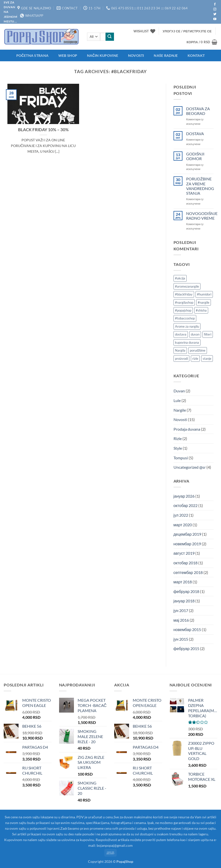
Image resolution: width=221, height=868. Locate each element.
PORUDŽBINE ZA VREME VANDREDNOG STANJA (200, 186)
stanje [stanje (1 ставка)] (207, 359)
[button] (187, 31)
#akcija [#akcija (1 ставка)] (180, 278)
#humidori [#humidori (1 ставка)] (204, 294)
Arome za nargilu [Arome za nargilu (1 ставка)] (187, 326)
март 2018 (183, 582)
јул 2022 (181, 515)
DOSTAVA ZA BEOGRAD (198, 111)
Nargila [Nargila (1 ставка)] (180, 350)
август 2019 (184, 553)
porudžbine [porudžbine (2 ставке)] (198, 350)
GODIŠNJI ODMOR (195, 156)
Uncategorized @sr (190, 467)
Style (178, 448)
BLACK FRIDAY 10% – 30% (43, 130)
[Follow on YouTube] (215, 19)
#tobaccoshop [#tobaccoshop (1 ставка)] (185, 318)
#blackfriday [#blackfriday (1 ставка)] (184, 294)
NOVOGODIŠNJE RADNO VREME (202, 216)
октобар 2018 (186, 563)
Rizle (178, 438)
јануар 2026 (184, 496)
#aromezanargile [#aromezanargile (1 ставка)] (187, 286)
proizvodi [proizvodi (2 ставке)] (181, 359)
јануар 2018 (184, 601)
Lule (177, 400)
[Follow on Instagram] (215, 9)
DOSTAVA (195, 134)
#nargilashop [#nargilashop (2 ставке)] (184, 302)
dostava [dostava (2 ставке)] (181, 334)
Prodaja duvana (187, 429)
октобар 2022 (186, 505)
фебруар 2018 (186, 591)
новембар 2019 (187, 544)
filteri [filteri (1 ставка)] (208, 334)
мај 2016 (181, 620)
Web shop (68, 55)
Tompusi (181, 458)
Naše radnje (166, 55)
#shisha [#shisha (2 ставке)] (201, 310)
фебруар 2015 (186, 648)
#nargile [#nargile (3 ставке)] (204, 302)
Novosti (136, 55)
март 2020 (183, 525)
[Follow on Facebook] (215, 4)
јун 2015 (181, 639)
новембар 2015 (187, 629)
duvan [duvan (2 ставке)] (195, 334)
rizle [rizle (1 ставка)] (195, 359)
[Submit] (110, 37)
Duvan (179, 391)
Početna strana (32, 55)
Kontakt (196, 55)
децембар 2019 (188, 534)
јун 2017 (181, 610)
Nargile (180, 410)
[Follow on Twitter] (215, 14)
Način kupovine (103, 55)
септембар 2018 (188, 572)
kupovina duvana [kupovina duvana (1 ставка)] (187, 342)
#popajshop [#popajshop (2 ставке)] (183, 310)
